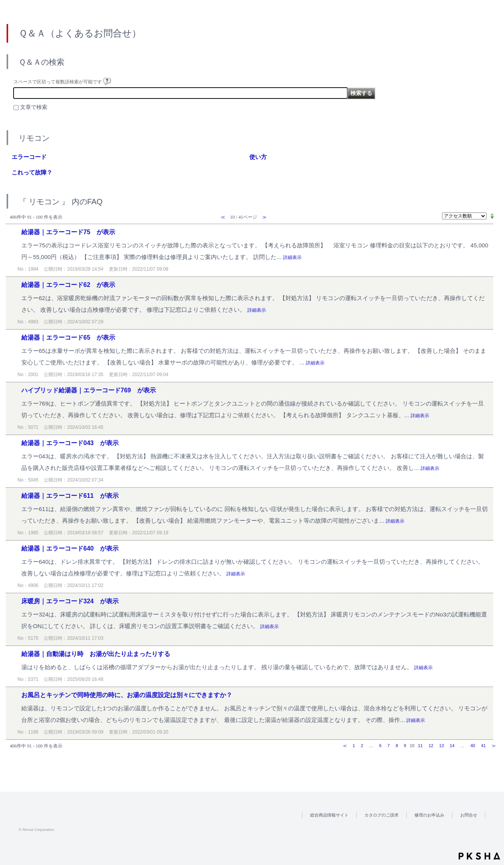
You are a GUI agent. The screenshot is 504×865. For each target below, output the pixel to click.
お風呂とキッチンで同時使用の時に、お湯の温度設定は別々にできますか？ (127, 695)
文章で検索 (34, 107)
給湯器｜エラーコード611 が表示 (70, 496)
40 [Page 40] (473, 746)
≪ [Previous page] (345, 746)
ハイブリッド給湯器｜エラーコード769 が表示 (89, 390)
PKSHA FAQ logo (479, 856)
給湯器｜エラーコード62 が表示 (68, 285)
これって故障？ (32, 172)
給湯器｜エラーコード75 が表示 (68, 232)
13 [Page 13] (442, 746)
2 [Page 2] (362, 746)
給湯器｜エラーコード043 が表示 (70, 443)
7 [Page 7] (388, 746)
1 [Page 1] (354, 746)
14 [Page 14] (452, 746)
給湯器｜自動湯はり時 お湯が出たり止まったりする (96, 654)
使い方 (258, 157)
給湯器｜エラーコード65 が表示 (68, 338)
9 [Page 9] (405, 746)
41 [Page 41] (483, 746)
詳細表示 (292, 257)
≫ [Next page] (494, 746)
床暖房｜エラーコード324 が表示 (70, 601)
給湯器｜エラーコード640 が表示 (70, 548)
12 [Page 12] (431, 746)
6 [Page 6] (380, 746)
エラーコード (29, 157)
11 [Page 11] (420, 746)
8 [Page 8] (397, 746)
